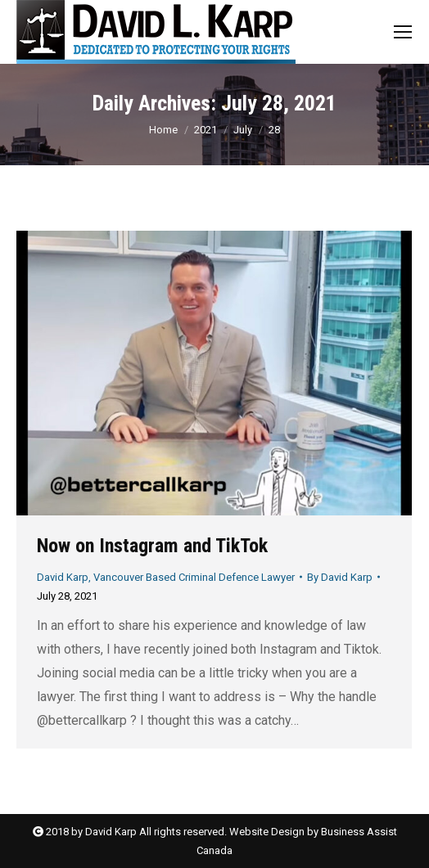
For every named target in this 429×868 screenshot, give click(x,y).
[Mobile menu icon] (403, 32)
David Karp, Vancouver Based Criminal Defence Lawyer (166, 577)
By (340, 577)
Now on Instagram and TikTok (152, 546)
